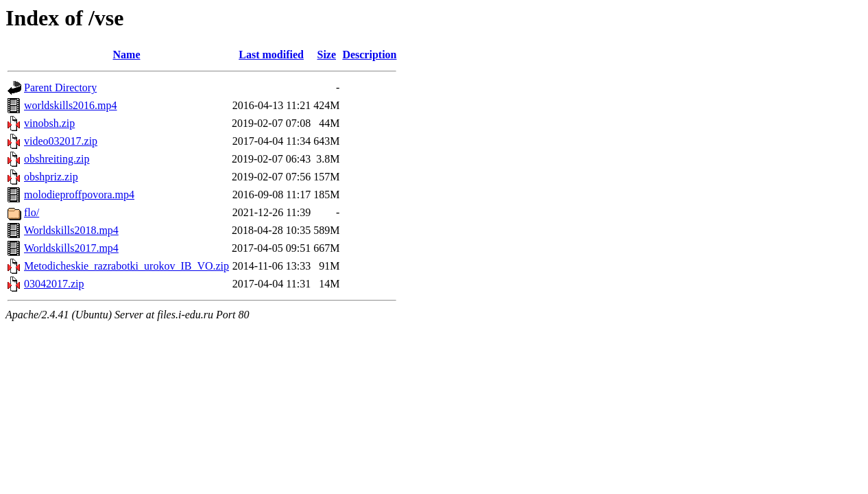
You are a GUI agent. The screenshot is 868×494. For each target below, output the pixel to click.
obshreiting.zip (57, 159)
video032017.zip (61, 141)
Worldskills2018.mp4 (71, 230)
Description (369, 55)
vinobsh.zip (49, 123)
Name (127, 55)
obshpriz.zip (51, 177)
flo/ (32, 212)
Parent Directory (60, 87)
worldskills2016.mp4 (71, 105)
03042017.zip (54, 284)
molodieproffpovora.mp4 (79, 195)
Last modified (271, 55)
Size (326, 55)
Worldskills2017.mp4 (71, 248)
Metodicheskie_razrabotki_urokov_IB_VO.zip (126, 266)
